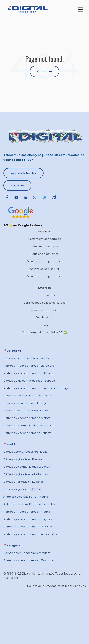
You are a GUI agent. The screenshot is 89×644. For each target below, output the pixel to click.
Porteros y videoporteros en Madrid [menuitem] (27, 512)
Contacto (17, 185)
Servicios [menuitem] (44, 231)
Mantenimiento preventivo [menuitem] (45, 261)
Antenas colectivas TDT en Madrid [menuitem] (26, 497)
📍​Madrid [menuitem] (10, 444)
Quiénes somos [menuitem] (44, 295)
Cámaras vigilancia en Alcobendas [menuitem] (26, 474)
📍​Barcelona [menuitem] (12, 351)
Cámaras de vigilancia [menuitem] (45, 246)
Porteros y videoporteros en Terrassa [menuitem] (27, 433)
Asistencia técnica (24, 173)
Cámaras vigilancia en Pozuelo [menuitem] (23, 459)
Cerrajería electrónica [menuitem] (44, 254)
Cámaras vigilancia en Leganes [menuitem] (23, 482)
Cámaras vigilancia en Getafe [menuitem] (22, 489)
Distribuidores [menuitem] (44, 317)
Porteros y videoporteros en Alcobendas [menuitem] (30, 534)
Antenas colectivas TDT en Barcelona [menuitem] (28, 396)
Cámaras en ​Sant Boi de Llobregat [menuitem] (26, 403)
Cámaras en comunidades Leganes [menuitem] (27, 467)
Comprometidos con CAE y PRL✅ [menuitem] (44, 332)
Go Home (44, 71)
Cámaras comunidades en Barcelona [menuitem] (28, 358)
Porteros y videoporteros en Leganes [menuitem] (28, 519)
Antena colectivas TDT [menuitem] (45, 269)
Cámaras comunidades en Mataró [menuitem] (26, 411)
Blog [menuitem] (45, 325)
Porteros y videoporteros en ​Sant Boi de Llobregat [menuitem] (37, 388)
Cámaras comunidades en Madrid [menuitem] (25, 452)
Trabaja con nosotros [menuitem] (45, 310)
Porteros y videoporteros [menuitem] (44, 239)
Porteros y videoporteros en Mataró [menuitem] (27, 418)
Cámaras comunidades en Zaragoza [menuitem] (27, 553)
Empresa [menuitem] (44, 288)
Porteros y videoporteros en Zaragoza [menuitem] (28, 560)
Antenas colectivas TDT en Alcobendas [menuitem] (29, 504)
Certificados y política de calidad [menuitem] (45, 303)
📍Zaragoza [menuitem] (12, 545)
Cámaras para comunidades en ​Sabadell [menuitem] (30, 381)
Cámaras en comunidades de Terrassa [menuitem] (28, 426)
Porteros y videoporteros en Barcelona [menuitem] (29, 366)
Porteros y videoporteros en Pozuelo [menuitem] (28, 527)
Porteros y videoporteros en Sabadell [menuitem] (28, 373)
